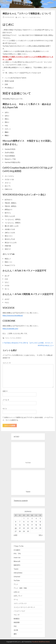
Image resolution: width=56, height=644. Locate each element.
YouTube (12, 338)
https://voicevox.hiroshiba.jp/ (13, 315)
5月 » (41, 535)
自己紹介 (17, 437)
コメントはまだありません (33, 17)
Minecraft (17, 561)
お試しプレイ (18, 596)
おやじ (20, 17)
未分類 (16, 630)
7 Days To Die (19, 546)
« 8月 (16, 535)
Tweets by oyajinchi (21, 501)
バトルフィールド (19, 611)
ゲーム (16, 599)
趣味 (15, 634)
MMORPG (17, 565)
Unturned (17, 577)
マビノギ (17, 615)
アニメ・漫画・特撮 (20, 588)
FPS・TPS (17, 554)
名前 (5, 391)
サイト (5, 409)
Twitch (7, 338)
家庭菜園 (17, 622)
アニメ (16, 584)
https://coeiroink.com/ (10, 329)
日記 (15, 626)
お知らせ (17, 592)
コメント (7, 363)
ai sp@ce (17, 550)
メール (6, 400)
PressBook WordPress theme (41, 642)
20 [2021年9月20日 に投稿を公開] (16, 528)
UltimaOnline (18, 573)
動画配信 (19, 338)
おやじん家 (28, 3)
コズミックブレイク (20, 603)
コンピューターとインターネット (24, 607)
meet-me (17, 558)
